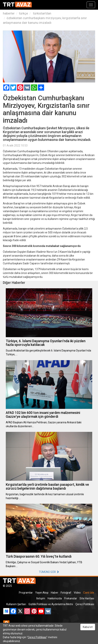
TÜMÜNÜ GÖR (49, 572)
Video (77, 593)
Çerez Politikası (85, 604)
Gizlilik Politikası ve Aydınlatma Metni (51, 604)
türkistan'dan (42, 13)
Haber (54, 593)
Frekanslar (71, 598)
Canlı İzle (89, 593)
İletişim (41, 598)
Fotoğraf (66, 593)
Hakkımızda (55, 598)
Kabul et (88, 627)
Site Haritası (87, 598)
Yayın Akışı (42, 593)
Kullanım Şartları (16, 604)
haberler (9, 13)
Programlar (26, 593)
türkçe (23, 13)
